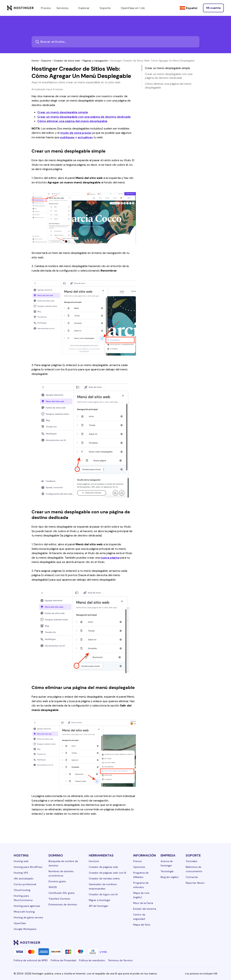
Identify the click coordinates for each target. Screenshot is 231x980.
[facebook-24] (179, 942)
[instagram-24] (186, 942)
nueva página (110, 558)
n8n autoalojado (24, 878)
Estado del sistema (145, 909)
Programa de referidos (141, 885)
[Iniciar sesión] (213, 8)
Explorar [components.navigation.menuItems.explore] (86, 8)
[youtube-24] (201, 942)
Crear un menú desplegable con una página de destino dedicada (84, 117)
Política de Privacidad (63, 960)
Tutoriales (191, 861)
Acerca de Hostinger (167, 863)
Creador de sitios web (67, 61)
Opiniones (139, 867)
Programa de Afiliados (141, 875)
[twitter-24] (193, 942)
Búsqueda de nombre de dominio (63, 863)
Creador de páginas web (103, 867)
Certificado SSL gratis (62, 893)
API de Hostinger (99, 906)
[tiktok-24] (215, 942)
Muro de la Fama (143, 903)
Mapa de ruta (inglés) (141, 895)
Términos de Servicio (120, 960)
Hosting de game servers (28, 917)
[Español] (188, 8)
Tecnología (167, 871)
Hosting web (21, 861)
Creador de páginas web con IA (107, 873)
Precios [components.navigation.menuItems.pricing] (46, 8)
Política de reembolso (92, 960)
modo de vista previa (76, 133)
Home (35, 61)
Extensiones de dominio (63, 904)
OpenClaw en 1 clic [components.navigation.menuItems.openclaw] (133, 8)
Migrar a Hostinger (100, 900)
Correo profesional (25, 884)
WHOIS (53, 887)
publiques (67, 137)
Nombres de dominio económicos (61, 873)
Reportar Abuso (195, 883)
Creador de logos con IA (103, 894)
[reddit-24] (208, 942)
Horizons (94, 861)
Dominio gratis (57, 881)
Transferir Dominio (59, 899)
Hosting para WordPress (28, 867)
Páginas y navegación (95, 61)
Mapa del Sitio (142, 925)
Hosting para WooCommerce (23, 898)
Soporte (46, 61)
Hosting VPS (21, 873)
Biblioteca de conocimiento (194, 869)
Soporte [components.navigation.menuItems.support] (107, 8)
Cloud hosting (22, 890)
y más (103, 952)
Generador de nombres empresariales (103, 886)
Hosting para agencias (27, 906)
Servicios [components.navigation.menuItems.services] (65, 8)
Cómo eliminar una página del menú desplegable (72, 121)
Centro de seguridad (139, 917)
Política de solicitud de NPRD (31, 960)
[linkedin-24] (172, 942)
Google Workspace (25, 929)
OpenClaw (20, 923)
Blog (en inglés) (170, 877)
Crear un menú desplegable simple (63, 112)
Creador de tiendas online (104, 878)
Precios (138, 861)
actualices (85, 137)
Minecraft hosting (24, 912)
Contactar (192, 877)
